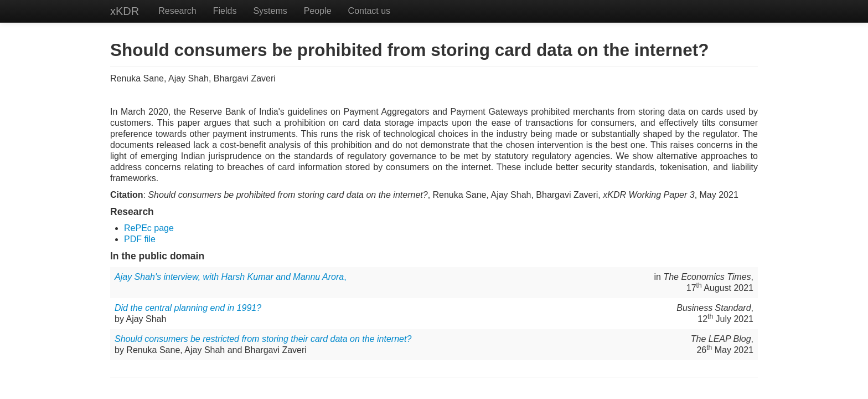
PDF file (140, 239)
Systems (270, 11)
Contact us (369, 11)
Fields (225, 11)
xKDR (125, 11)
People (318, 11)
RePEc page (149, 228)
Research (177, 11)
